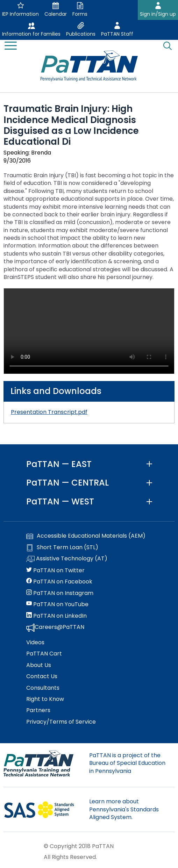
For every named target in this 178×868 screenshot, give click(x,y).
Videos (35, 643)
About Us (39, 665)
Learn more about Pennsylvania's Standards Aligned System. (124, 809)
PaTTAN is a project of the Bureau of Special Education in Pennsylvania (127, 763)
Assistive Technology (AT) (67, 559)
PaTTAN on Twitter (55, 571)
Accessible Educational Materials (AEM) (86, 536)
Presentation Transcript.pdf (49, 412)
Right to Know (45, 699)
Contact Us (42, 676)
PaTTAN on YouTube (57, 604)
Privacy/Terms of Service (61, 722)
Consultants (43, 688)
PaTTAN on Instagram (60, 593)
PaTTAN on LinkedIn (56, 616)
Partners (38, 710)
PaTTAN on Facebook (59, 582)
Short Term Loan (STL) (62, 547)
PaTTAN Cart (44, 654)
